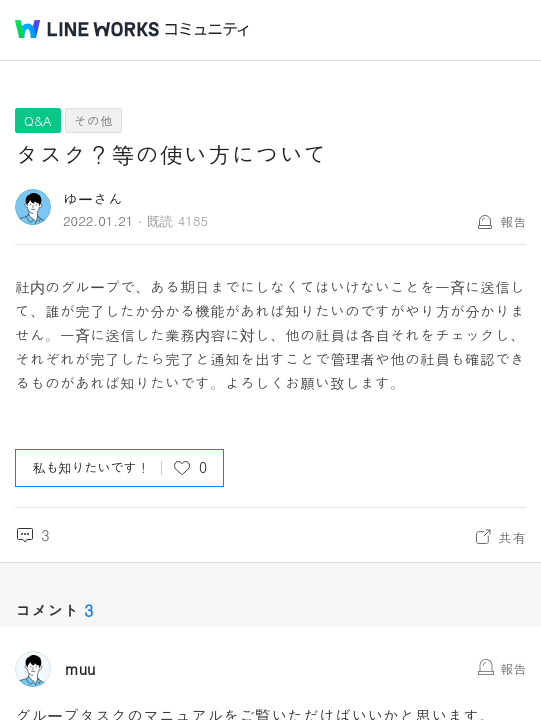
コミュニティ (207, 29)
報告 (513, 221)
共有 (512, 537)
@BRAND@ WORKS (87, 29)
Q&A (38, 120)
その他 (93, 120)
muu (80, 669)
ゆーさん (93, 198)
